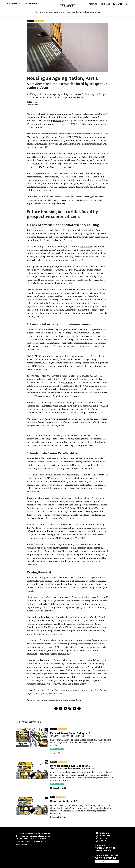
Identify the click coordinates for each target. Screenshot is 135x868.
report (61, 475)
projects (62, 293)
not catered (85, 246)
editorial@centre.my (73, 700)
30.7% (37, 164)
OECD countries (63, 538)
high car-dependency (41, 266)
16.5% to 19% (47, 167)
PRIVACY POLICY (103, 850)
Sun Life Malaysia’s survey (66, 396)
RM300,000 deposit (66, 306)
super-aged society (58, 124)
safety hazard (63, 273)
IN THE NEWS (105, 4)
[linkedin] (61, 709)
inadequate (62, 468)
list (101, 501)
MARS (38, 356)
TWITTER (101, 838)
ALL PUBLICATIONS (32, 4)
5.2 (83, 157)
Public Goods (39, 21)
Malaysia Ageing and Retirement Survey (46, 137)
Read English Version (57, 749)
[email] (74, 709)
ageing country (57, 114)
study (102, 183)
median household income (43, 518)
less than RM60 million (40, 531)
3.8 (97, 157)
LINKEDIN (102, 841)
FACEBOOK (102, 833)
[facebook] (56, 709)
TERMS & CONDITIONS (106, 848)
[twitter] (65, 709)
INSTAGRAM (103, 836)
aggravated (47, 376)
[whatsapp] (70, 709)
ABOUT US (93, 4)
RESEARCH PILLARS (14, 4)
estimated (68, 382)
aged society (57, 121)
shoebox (89, 237)
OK (117, 861)
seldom (56, 270)
